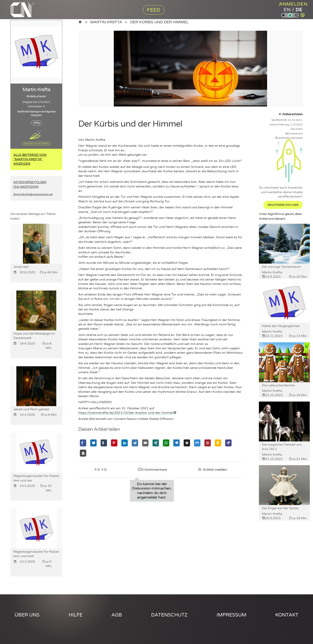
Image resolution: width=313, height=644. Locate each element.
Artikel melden (213, 470)
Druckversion (294, 134)
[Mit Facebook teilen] (83, 443)
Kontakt (287, 615)
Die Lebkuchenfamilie (278, 385)
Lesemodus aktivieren (289, 138)
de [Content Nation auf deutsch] (299, 10)
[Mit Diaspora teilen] (187, 443)
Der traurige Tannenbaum (281, 267)
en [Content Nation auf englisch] (287, 10)
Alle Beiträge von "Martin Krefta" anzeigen (30, 159)
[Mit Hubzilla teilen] (228, 443)
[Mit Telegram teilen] (176, 443)
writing (36, 123)
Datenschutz (169, 615)
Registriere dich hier (283, 205)
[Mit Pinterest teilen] (114, 443)
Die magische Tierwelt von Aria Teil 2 (282, 447)
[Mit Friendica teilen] (218, 443)
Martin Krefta (106, 22)
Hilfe (76, 615)
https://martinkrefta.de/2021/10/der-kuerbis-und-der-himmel (126, 413)
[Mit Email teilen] (145, 443)
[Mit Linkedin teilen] (125, 443)
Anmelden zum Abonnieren (36, 144)
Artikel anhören (291, 114)
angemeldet (147, 497)
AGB (117, 615)
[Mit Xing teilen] (156, 443)
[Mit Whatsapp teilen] (166, 443)
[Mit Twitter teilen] (93, 443)
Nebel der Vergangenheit (281, 326)
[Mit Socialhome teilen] (83, 453)
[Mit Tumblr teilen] (104, 443)
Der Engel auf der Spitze (280, 508)
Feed (154, 10)
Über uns (27, 615)
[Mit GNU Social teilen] (208, 443)
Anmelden (293, 4)
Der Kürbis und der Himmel (159, 22)
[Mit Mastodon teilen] (197, 443)
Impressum (231, 615)
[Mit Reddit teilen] (135, 443)
